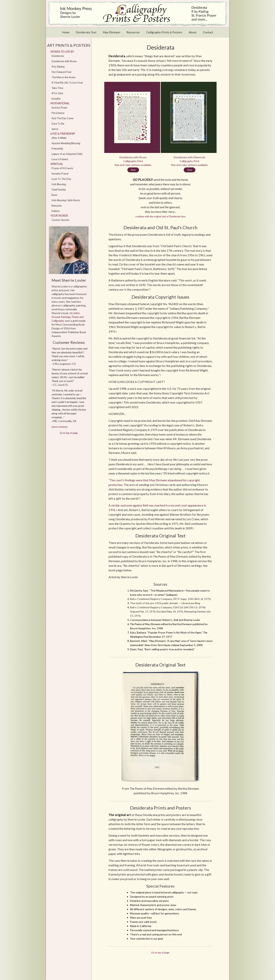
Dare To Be (58, 124)
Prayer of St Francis (62, 168)
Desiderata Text (86, 32)
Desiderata (58, 56)
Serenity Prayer (60, 174)
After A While (59, 138)
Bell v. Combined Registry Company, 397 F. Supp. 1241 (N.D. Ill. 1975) (170, 599)
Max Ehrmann (111, 32)
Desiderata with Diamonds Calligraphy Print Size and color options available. (190, 164)
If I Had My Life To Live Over (67, 83)
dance (55, 129)
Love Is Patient (60, 159)
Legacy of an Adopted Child (67, 154)
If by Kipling (58, 67)
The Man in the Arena (63, 77)
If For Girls (57, 93)
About (193, 32)
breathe (56, 99)
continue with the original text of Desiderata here (161, 216)
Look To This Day (61, 179)
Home (66, 32)
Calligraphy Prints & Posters (164, 32)
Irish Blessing (59, 184)
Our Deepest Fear (62, 72)
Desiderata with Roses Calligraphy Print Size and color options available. (133, 164)
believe (56, 211)
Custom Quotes (60, 220)
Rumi (54, 195)
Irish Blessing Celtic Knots (66, 200)
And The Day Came (62, 118)
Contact (208, 32)
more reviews (60, 427)
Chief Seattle (59, 190)
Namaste (57, 206)
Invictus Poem (59, 108)
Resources (133, 32)
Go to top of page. (161, 953)
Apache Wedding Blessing (66, 143)
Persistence (58, 113)
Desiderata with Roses (64, 61)
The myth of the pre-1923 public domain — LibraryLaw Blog (165, 603)
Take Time (57, 88)
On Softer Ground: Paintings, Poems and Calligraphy (68, 317)
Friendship (57, 149)
